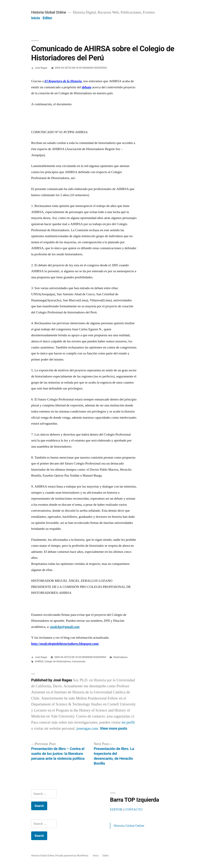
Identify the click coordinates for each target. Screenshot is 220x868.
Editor (47, 18)
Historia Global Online (49, 12)
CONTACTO (134, 809)
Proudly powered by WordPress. (72, 856)
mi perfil (128, 722)
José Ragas (41, 68)
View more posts (114, 728)
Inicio (36, 18)
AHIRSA (39, 661)
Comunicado (79, 661)
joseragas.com (87, 729)
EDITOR (116, 809)
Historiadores (120, 657)
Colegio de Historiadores (58, 661)
